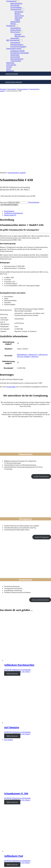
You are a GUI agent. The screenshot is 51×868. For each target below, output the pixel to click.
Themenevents (16, 9)
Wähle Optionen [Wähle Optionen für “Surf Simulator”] (12, 669)
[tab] (28, 144)
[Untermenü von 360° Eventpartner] (21, 40)
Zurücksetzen (34, 135)
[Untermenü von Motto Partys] (21, 32)
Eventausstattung (23, 89)
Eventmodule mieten (14, 48)
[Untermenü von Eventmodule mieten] (23, 49)
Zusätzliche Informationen (14, 146)
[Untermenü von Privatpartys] (16, 26)
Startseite (3, 89)
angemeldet (11, 319)
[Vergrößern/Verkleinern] (7, 863)
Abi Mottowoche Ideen (17, 838)
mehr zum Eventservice (40, 532)
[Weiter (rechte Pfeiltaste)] (3, 865)
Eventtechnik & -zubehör (17, 105)
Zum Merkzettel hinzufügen (9, 137)
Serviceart (4, 135)
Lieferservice (32, 287)
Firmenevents (11, 1)
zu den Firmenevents (41, 409)
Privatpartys (11, 26)
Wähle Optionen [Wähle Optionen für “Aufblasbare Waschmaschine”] (12, 606)
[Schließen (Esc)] (1, 863)
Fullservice (34, 289)
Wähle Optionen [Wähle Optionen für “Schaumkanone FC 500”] (12, 735)
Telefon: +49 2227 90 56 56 (3, 838)
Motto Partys (15, 32)
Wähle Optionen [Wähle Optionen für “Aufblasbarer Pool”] (12, 797)
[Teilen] (3, 863)
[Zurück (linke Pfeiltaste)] (1, 865)
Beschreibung (9, 144)
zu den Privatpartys (42, 470)
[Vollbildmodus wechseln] (5, 863)
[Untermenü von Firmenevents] (18, 1)
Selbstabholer (22, 287)
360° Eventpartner (13, 40)
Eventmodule (12, 89)
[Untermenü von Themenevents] (23, 9)
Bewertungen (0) (10, 148)
